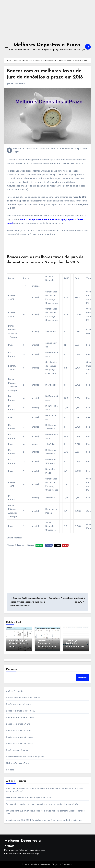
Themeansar (67, 864)
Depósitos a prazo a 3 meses (20, 737)
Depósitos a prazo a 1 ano (18, 724)
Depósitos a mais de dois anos (20, 717)
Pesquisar (12, 669)
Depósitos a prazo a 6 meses (20, 744)
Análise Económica (15, 691)
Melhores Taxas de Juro (17, 763)
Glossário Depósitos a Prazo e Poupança (25, 757)
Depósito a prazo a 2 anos (18, 704)
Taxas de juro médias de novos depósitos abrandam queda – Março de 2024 (42, 804)
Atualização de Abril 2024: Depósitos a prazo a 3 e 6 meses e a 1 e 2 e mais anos (44, 820)
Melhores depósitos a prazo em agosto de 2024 (29, 798)
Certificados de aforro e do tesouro (23, 698)
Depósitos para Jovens (17, 750)
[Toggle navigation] (6, 47)
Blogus (55, 864)
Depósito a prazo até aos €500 (21, 711)
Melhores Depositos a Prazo (47, 45)
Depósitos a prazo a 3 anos (19, 730)
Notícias (10, 770)
